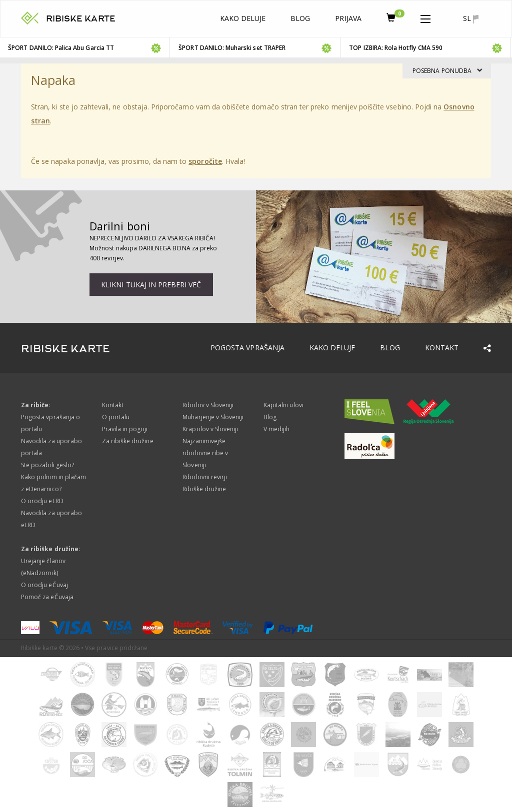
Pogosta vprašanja (247, 348)
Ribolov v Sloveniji (208, 405)
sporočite (205, 161)
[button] (425, 17)
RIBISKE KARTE (81, 19)
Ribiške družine (204, 489)
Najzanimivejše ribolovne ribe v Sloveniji (205, 453)
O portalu (116, 417)
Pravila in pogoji (125, 429)
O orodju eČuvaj (44, 585)
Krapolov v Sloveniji (210, 429)
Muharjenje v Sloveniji (213, 417)
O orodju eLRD (42, 501)
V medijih (276, 429)
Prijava (348, 18)
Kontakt (442, 348)
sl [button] (471, 18)
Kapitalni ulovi (283, 405)
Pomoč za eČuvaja (47, 597)
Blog (300, 18)
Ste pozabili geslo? (47, 465)
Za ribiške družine (128, 441)
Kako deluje (243, 18)
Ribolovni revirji (205, 477)
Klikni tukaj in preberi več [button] (151, 285)
